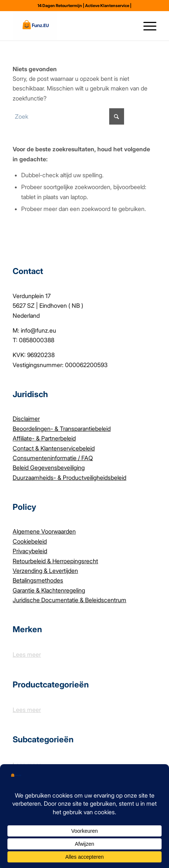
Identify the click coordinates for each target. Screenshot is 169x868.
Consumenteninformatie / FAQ (53, 458)
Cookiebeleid (30, 541)
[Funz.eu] (70, 26)
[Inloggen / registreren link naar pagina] (115, 26)
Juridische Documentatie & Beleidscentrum (69, 600)
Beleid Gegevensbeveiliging (49, 468)
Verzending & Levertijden (45, 571)
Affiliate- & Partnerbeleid (44, 438)
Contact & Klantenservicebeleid (54, 448)
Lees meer (27, 654)
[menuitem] (115, 26)
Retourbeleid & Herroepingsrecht (55, 561)
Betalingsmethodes (38, 580)
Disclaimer (26, 419)
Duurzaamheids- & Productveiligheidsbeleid (69, 478)
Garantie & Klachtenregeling (49, 590)
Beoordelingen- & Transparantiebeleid (62, 429)
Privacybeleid (30, 551)
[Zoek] (129, 26)
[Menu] (146, 26)
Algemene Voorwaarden (44, 531)
